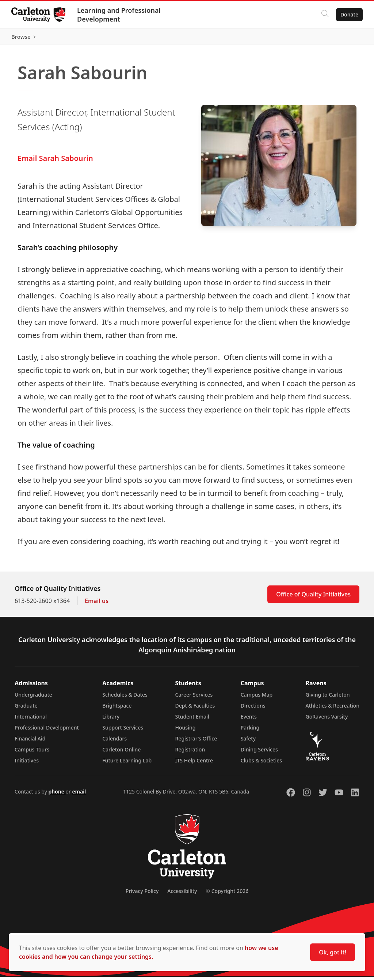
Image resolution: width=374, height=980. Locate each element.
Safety (248, 742)
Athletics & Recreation (333, 709)
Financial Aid (30, 742)
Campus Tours (32, 753)
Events (249, 720)
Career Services (194, 698)
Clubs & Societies (261, 764)
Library (111, 720)
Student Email (192, 720)
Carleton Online (121, 753)
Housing (186, 731)
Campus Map (257, 698)
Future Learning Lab (127, 764)
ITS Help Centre (194, 764)
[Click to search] (325, 15)
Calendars (115, 742)
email (79, 795)
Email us (97, 604)
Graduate (26, 709)
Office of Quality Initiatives (313, 598)
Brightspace (117, 709)
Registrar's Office (196, 742)
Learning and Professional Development (119, 15)
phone (57, 795)
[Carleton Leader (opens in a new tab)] (132, 39)
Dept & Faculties (195, 709)
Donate (349, 14)
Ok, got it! (333, 952)
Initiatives (27, 764)
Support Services (123, 731)
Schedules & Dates (125, 698)
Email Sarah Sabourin (55, 161)
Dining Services (259, 753)
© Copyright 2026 (227, 894)
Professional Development (47, 731)
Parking (250, 731)
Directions (253, 709)
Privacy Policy (142, 894)
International (31, 720)
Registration (190, 753)
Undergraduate (33, 698)
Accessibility (182, 894)
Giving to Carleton (328, 698)
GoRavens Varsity (327, 720)
